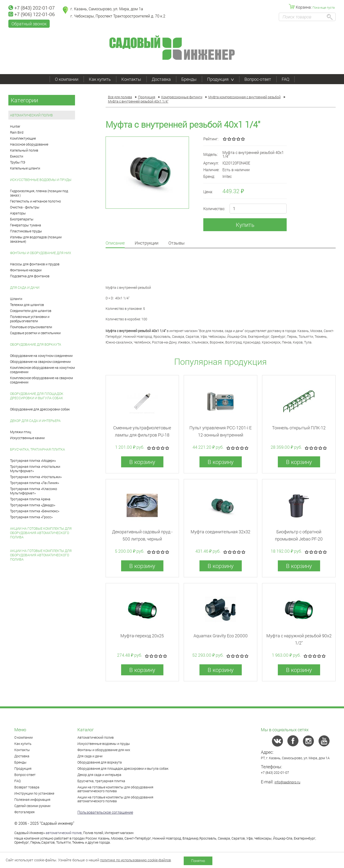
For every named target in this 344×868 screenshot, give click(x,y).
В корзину (142, 462)
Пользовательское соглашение (105, 812)
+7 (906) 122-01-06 (32, 14)
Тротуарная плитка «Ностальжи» (36, 477)
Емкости (17, 156)
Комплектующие (23, 138)
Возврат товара (27, 787)
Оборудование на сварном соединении (40, 362)
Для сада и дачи (25, 287)
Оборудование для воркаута (36, 344)
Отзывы (177, 243)
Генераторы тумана (26, 225)
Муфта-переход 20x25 (142, 636)
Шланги (16, 299)
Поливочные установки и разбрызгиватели (30, 319)
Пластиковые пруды (26, 231)
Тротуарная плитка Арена (30, 499)
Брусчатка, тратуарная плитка (38, 449)
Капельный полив (24, 150)
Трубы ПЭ (18, 162)
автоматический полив (64, 833)
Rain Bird (17, 132)
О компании (67, 79)
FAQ (285, 79)
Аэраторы (18, 213)
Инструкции (147, 243)
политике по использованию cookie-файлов (135, 860)
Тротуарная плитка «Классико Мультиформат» (34, 491)
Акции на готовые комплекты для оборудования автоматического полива (41, 533)
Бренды (189, 79)
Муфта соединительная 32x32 (220, 532)
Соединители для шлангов (31, 311)
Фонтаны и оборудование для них (41, 253)
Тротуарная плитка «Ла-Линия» (35, 483)
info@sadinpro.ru (287, 782)
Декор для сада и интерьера (35, 421)
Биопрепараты (22, 219)
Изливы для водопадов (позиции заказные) (36, 239)
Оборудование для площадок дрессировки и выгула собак (37, 396)
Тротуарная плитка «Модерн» (33, 461)
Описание (115, 243)
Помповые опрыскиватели (31, 327)
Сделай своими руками (32, 806)
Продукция (220, 79)
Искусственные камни (27, 438)
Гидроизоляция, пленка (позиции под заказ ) (39, 193)
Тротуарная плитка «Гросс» (31, 517)
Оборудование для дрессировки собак (40, 409)
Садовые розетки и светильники (35, 333)
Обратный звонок (29, 24)
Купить (245, 225)
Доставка (161, 79)
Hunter (15, 126)
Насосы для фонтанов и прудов (35, 264)
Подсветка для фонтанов (30, 276)
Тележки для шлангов (27, 305)
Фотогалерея (24, 812)
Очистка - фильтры (25, 207)
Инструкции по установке (34, 793)
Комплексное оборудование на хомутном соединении (42, 370)
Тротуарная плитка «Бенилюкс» (35, 511)
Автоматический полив (31, 115)
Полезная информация (32, 800)
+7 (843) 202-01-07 (32, 8)
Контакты (131, 79)
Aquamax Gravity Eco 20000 (221, 636)
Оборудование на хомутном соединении (41, 356)
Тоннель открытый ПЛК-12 (299, 428)
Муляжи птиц (21, 432)
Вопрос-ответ (258, 79)
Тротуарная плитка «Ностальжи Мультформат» (35, 469)
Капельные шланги (25, 168)
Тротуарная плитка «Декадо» (33, 505)
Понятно (198, 861)
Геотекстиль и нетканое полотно (35, 201)
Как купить (100, 79)
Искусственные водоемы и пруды (41, 180)
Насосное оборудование (29, 144)
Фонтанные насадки (26, 270)
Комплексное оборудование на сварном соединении (41, 380)
